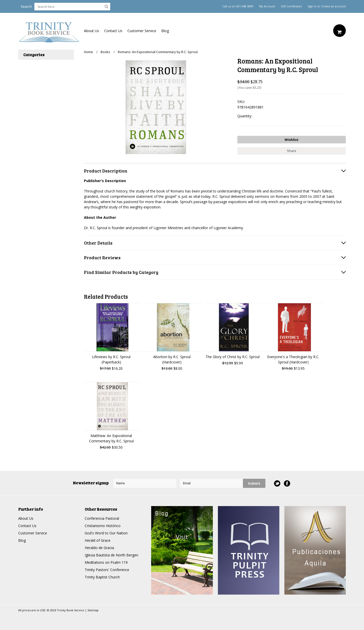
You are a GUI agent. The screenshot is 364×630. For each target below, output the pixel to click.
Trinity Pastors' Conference (107, 570)
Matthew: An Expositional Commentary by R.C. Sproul (111, 438)
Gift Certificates (291, 6)
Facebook (287, 483)
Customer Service (142, 31)
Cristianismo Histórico (103, 526)
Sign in (312, 6)
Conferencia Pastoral (102, 518)
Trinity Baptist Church (102, 577)
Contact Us (113, 31)
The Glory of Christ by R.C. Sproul (233, 357)
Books (105, 52)
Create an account (333, 6)
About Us (92, 31)
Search (26, 6)
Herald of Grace (98, 540)
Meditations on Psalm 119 (106, 562)
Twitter (277, 483)
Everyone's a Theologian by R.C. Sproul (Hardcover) (293, 359)
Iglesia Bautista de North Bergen (111, 555)
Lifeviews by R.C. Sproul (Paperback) (111, 359)
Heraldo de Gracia (99, 548)
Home (88, 52)
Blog (165, 31)
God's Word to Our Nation (106, 533)
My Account (267, 6)
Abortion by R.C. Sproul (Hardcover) (172, 359)
